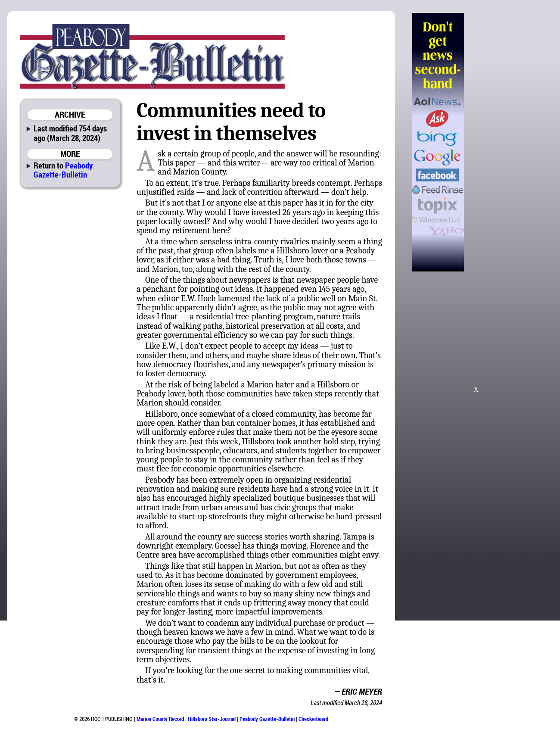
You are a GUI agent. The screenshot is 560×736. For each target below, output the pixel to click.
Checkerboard (313, 719)
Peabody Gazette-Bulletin (63, 170)
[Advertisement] (476, 336)
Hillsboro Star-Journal (212, 719)
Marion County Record (160, 719)
